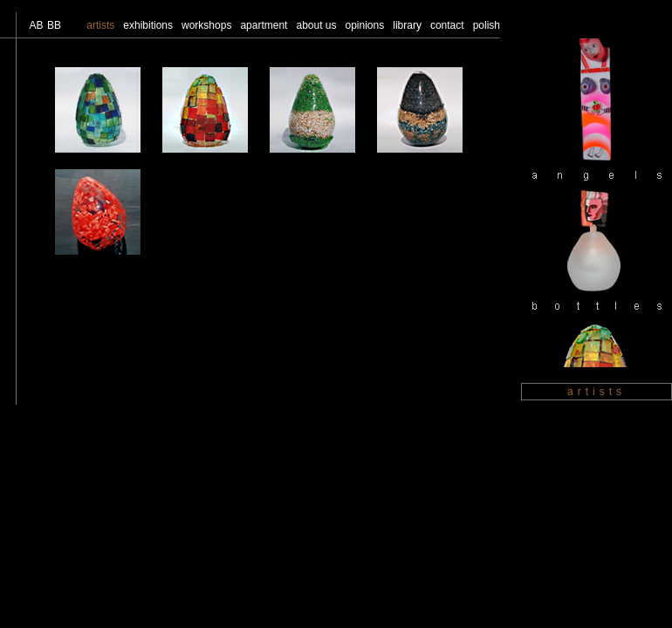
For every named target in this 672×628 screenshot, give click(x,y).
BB (54, 25)
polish (487, 25)
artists (100, 25)
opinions (365, 25)
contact (447, 25)
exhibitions (148, 25)
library (407, 25)
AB (36, 25)
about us (316, 25)
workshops (206, 25)
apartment (264, 25)
